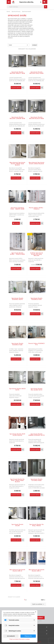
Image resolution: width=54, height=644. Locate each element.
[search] (46, 7)
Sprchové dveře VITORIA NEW (37, 480)
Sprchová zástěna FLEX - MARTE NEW (17, 208)
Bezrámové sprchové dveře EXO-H (17, 570)
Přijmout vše (28, 636)
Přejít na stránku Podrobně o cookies (20, 639)
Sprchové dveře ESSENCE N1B (37, 299)
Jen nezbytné (11, 636)
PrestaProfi (38, 642)
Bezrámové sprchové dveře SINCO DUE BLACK (17, 164)
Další (43, 600)
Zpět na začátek (38, 604)
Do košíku (16, 223)
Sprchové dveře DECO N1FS (17, 389)
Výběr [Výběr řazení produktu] (19, 45)
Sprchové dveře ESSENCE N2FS (17, 299)
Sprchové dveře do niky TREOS (37, 525)
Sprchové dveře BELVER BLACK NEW (37, 118)
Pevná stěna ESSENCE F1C (37, 344)
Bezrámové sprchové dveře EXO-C (37, 570)
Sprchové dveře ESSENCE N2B (17, 344)
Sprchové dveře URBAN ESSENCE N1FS (37, 435)
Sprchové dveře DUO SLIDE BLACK (17, 435)
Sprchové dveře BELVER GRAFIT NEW (17, 73)
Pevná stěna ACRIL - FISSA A (37, 208)
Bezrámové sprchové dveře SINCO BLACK (37, 163)
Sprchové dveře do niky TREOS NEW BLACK (17, 480)
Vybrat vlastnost (16, 88)
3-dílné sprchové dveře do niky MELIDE (37, 254)
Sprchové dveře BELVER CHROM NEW (17, 118)
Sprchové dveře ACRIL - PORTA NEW (17, 254)
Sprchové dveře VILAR (17, 525)
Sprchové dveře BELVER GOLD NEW (37, 73)
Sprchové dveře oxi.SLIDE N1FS (37, 389)
